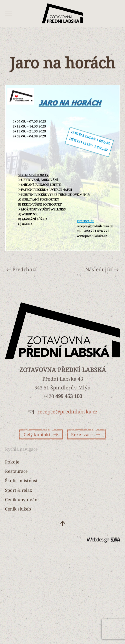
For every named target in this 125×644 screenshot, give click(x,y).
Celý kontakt (41, 434)
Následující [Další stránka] (102, 269)
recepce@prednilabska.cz (67, 411)
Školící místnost (21, 480)
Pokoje (12, 462)
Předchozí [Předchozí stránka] (22, 269)
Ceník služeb (18, 509)
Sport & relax (19, 490)
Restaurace (16, 471)
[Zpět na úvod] (62, 13)
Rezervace (86, 434)
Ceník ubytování (22, 500)
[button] (8, 13)
